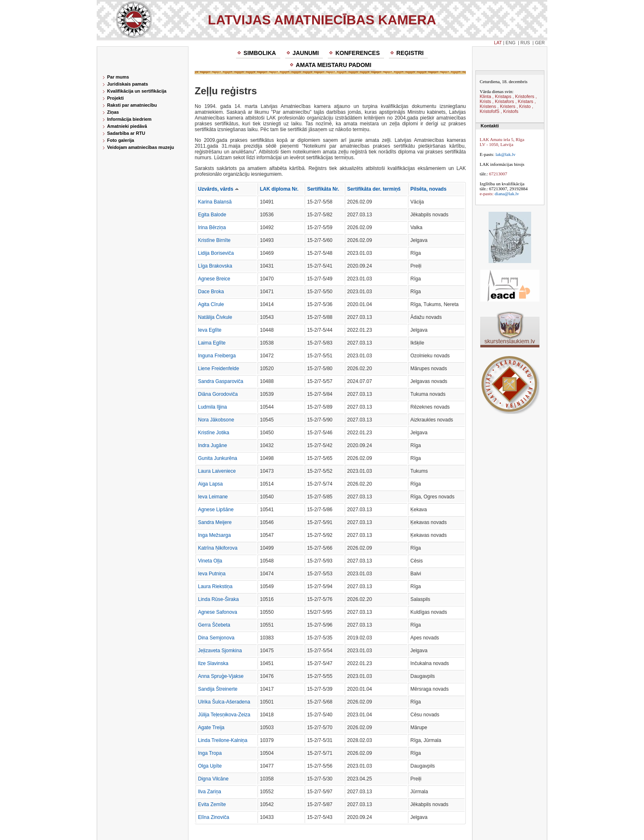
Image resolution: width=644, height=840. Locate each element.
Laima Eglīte (212, 343)
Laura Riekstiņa (215, 586)
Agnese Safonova (218, 612)
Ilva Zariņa (210, 792)
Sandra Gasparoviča (221, 381)
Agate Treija (211, 728)
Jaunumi (306, 53)
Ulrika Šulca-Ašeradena (224, 702)
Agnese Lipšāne (216, 510)
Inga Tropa (210, 753)
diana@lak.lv (507, 194)
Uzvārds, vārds (218, 189)
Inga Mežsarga (214, 535)
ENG (510, 43)
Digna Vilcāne (213, 779)
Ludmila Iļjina (212, 407)
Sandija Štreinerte (218, 689)
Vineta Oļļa (210, 561)
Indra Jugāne (212, 445)
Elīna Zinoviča (213, 817)
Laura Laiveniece (217, 471)
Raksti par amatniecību (132, 105)
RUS (525, 43)
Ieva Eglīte (210, 330)
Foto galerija (120, 140)
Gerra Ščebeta (214, 625)
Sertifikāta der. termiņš (374, 189)
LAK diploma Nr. (279, 189)
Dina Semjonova (216, 638)
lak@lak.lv (506, 154)
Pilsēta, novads (428, 189)
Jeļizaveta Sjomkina (220, 651)
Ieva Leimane (213, 497)
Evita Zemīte (212, 804)
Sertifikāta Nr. (323, 189)
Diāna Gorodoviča (218, 394)
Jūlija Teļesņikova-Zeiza (224, 715)
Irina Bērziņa (212, 227)
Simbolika (260, 53)
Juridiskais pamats (128, 84)
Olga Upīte (210, 766)
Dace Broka (211, 292)
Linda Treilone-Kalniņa (223, 740)
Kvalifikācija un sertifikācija (137, 91)
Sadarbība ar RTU (126, 133)
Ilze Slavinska (213, 663)
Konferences (357, 53)
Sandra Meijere (215, 522)
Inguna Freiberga (217, 356)
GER (540, 43)
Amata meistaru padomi (334, 65)
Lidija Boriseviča (216, 253)
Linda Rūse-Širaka (218, 599)
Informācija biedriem (129, 119)
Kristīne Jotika (213, 433)
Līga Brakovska (215, 266)
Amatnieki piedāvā (127, 126)
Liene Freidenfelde (218, 369)
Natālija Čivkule (215, 317)
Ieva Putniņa (212, 574)
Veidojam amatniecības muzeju (141, 147)
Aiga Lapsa (210, 484)
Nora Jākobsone (216, 420)
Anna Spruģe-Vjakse (221, 676)
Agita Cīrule (211, 304)
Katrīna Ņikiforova (218, 548)
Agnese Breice (214, 279)
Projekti (115, 98)
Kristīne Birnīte (214, 240)
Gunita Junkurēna (218, 458)
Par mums (118, 77)
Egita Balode (212, 215)
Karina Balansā (215, 202)
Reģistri (410, 53)
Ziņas (113, 112)
